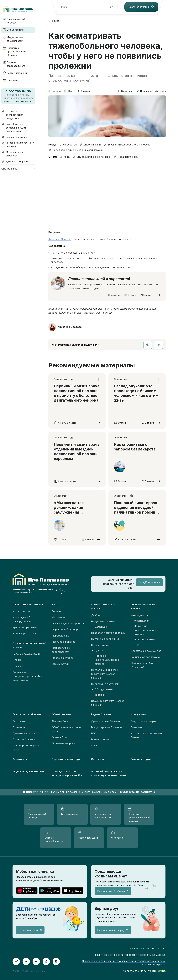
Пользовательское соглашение (147, 949)
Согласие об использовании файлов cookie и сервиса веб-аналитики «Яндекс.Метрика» (124, 963)
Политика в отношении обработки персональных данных (130, 955)
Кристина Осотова (60, 239)
